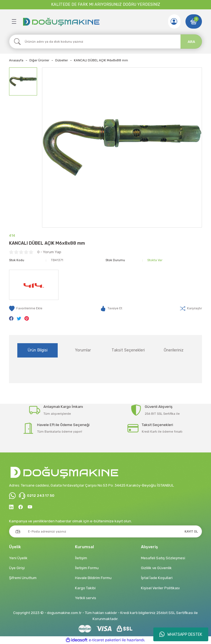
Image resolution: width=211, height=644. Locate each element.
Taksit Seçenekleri (128, 350)
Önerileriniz (174, 350)
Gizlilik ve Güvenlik (156, 568)
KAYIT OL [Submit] (191, 531)
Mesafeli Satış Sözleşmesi (163, 558)
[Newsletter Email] (105, 531)
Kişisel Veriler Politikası (160, 588)
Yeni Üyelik (18, 558)
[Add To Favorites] (26, 309)
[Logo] (61, 21)
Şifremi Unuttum (23, 578)
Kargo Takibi (85, 588)
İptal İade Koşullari (157, 578)
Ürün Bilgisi (38, 350)
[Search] (105, 42)
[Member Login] (174, 21)
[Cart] (194, 21)
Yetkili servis (86, 598)
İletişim (81, 558)
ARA (191, 42)
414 (12, 235)
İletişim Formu (87, 568)
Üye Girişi (17, 568)
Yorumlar (83, 350)
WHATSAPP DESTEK (181, 634)
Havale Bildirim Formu (93, 578)
